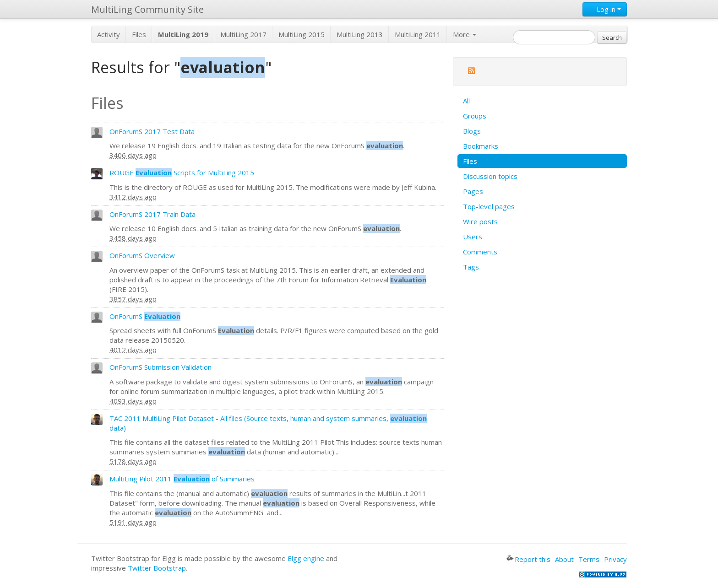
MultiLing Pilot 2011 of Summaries (182, 479)
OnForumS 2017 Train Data (152, 214)
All (466, 101)
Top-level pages (489, 206)
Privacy (615, 559)
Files (139, 34)
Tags (471, 267)
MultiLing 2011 (418, 34)
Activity (109, 34)
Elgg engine (306, 558)
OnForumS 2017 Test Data (152, 131)
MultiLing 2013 (360, 34)
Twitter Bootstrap (157, 568)
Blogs (472, 131)
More (465, 34)
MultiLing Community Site (147, 9)
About (564, 559)
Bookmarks (481, 146)
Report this (528, 559)
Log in (605, 9)
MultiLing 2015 (302, 34)
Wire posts (480, 221)
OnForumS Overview (142, 255)
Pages (473, 191)
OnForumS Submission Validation (160, 367)
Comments (480, 252)
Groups (475, 116)
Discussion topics (490, 176)
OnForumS (145, 316)
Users (473, 237)
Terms (589, 559)
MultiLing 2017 (243, 34)
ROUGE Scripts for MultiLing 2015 (182, 173)
